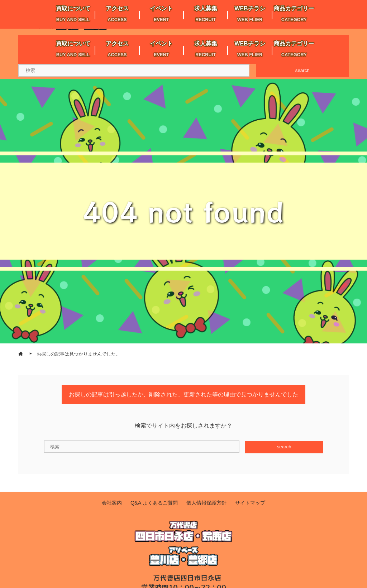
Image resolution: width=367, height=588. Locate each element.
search (302, 70)
